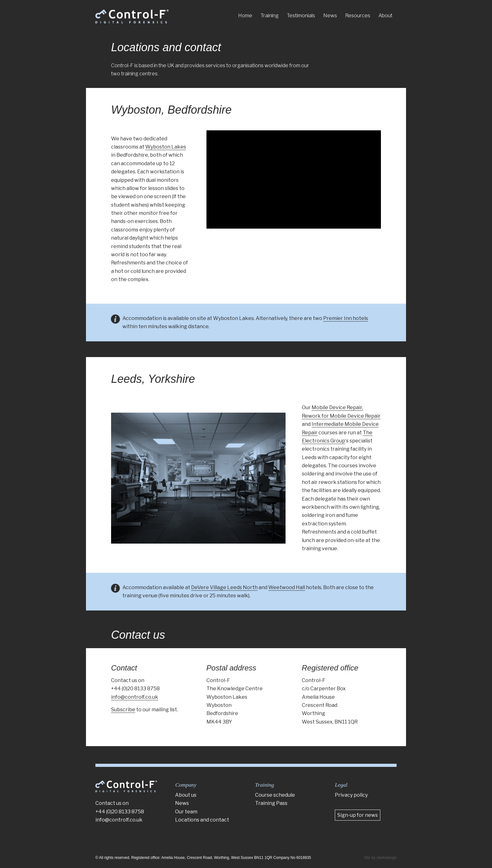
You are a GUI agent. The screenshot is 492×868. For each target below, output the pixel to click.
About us (186, 795)
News (182, 803)
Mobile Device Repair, (337, 407)
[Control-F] (132, 16)
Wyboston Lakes (166, 147)
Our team (186, 812)
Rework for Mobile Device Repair (341, 416)
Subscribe (123, 710)
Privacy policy (351, 795)
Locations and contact (166, 47)
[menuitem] (245, 16)
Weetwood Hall (287, 587)
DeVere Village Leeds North (224, 587)
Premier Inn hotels (346, 318)
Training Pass (271, 803)
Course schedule (275, 795)
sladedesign (387, 858)
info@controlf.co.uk (135, 697)
